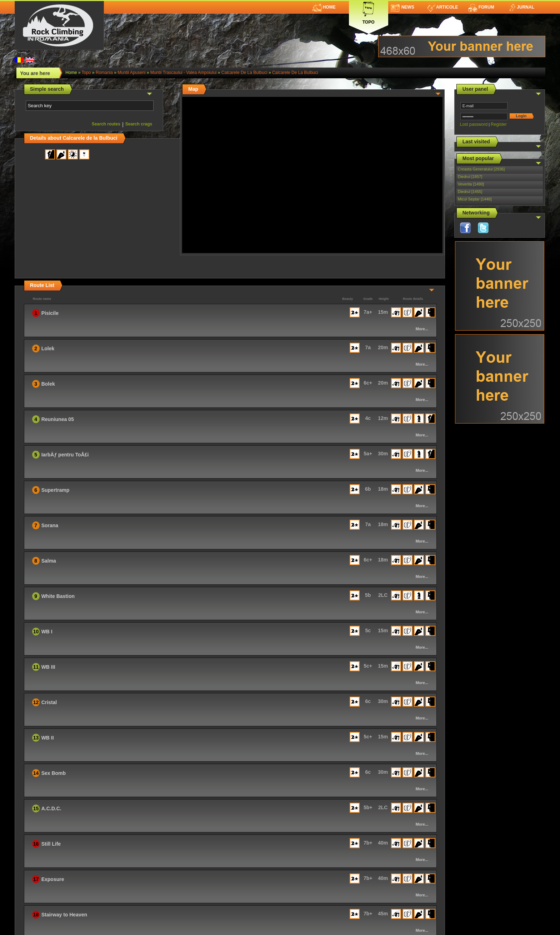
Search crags (139, 124)
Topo (369, 12)
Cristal (49, 702)
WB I (47, 632)
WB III (48, 667)
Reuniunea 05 (58, 419)
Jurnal (521, 7)
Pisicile (50, 313)
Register (499, 124)
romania (104, 73)
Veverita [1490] (471, 184)
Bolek (48, 384)
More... (422, 329)
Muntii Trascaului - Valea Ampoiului (184, 73)
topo (86, 73)
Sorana (50, 525)
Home (324, 7)
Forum (481, 7)
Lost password (474, 124)
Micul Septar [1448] (475, 199)
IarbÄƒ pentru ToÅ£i (65, 455)
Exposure (53, 879)
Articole (443, 7)
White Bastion (58, 596)
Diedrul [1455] (470, 192)
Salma (49, 561)
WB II (48, 738)
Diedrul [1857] (470, 177)
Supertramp (56, 490)
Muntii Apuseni (131, 73)
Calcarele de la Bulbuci (244, 73)
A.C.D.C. (51, 808)
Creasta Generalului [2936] (481, 169)
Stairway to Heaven (64, 915)
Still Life (51, 844)
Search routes (106, 124)
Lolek (48, 348)
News (402, 7)
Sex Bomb (54, 773)
